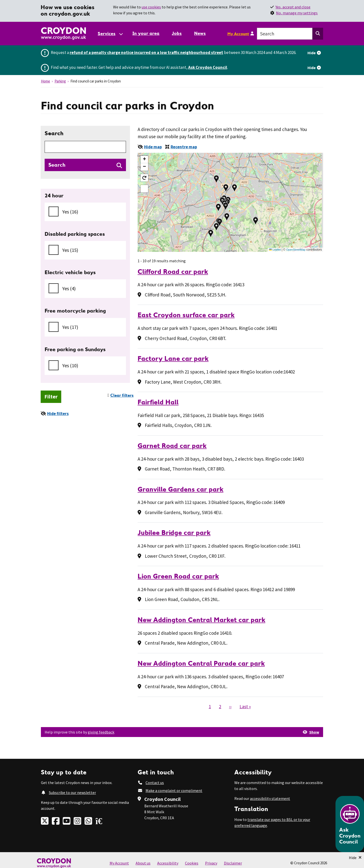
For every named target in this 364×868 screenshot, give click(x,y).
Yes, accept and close (293, 7)
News (200, 33)
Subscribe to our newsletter (72, 792)
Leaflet (275, 250)
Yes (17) (70, 327)
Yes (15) (70, 250)
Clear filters (122, 395)
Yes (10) (70, 365)
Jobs (177, 33)
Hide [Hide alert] (312, 53)
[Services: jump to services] (110, 34)
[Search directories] (85, 165)
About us (143, 863)
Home (45, 81)
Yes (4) (69, 288)
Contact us (155, 783)
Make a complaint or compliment (174, 790)
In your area (146, 33)
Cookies (192, 863)
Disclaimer (233, 863)
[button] (234, 188)
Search (54, 133)
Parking (60, 81)
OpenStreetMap (296, 250)
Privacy (211, 863)
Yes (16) (70, 212)
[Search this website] (318, 34)
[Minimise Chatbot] (355, 858)
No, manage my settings (297, 13)
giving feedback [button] (101, 732)
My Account (238, 34)
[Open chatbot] (350, 824)
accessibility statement (270, 798)
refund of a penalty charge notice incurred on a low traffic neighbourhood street (146, 53)
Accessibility (168, 863)
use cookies (151, 7)
